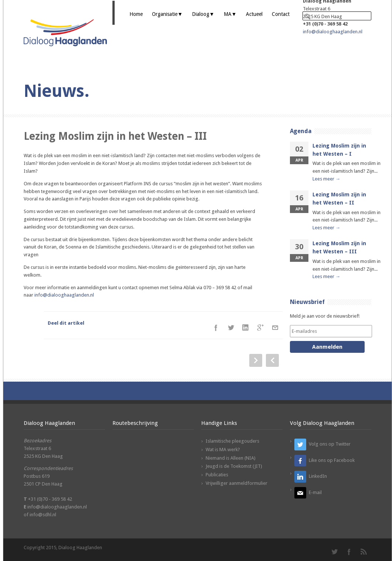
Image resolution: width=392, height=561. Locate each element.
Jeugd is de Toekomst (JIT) (234, 466)
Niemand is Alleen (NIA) (231, 458)
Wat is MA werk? (223, 450)
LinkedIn (246, 328)
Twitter (231, 328)
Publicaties (217, 475)
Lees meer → (326, 179)
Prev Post (272, 360)
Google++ (260, 328)
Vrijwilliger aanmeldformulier (236, 483)
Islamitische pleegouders (232, 441)
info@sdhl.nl (43, 515)
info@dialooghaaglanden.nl (333, 32)
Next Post (256, 360)
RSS (364, 552)
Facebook (216, 328)
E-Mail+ (275, 328)
